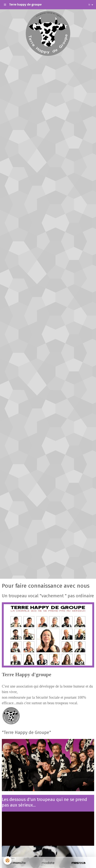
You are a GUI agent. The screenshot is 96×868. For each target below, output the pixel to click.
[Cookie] (7, 860)
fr (89, 5)
